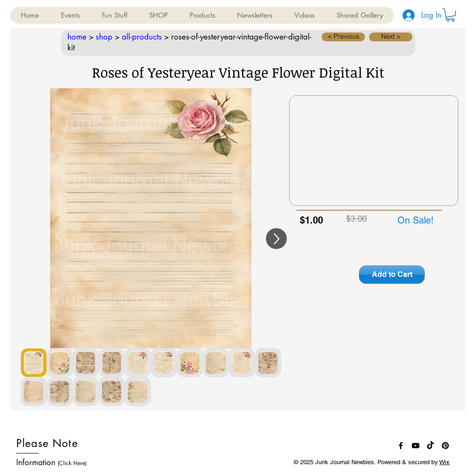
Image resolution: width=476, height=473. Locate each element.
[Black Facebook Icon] (401, 446)
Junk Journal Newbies (345, 462)
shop (104, 37)
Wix (444, 462)
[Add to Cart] (392, 275)
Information (51, 462)
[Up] (276, 239)
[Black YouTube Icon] (416, 446)
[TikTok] (430, 446)
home (77, 37)
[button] (70, 15)
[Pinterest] (445, 446)
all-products (142, 37)
